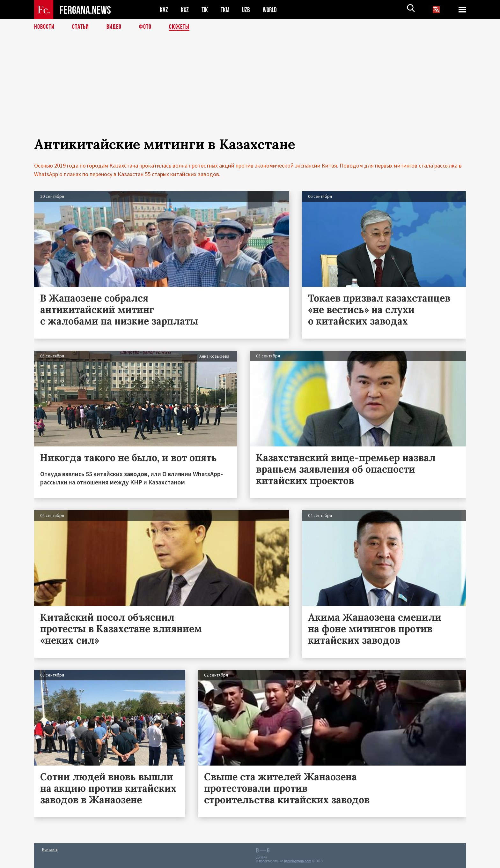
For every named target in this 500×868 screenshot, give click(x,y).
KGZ (185, 10)
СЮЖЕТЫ (179, 27)
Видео (114, 27)
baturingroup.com (298, 861)
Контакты (50, 849)
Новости (44, 27)
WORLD (272, 10)
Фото (145, 27)
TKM (226, 10)
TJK (205, 10)
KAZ (164, 10)
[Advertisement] (250, 92)
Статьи (81, 27)
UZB (248, 10)
